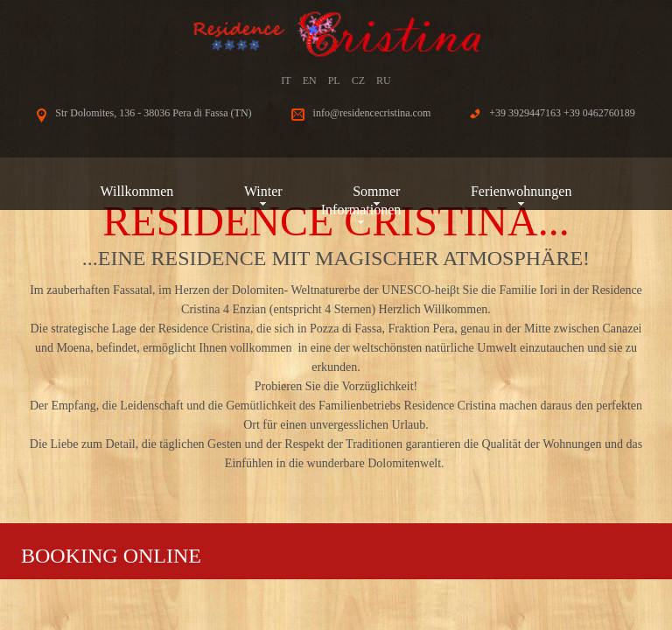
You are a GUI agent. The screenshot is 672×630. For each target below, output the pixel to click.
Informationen (361, 210)
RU (384, 80)
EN (310, 80)
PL (334, 80)
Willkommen (137, 191)
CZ (358, 80)
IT (286, 80)
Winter (263, 191)
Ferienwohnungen (521, 191)
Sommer (376, 191)
